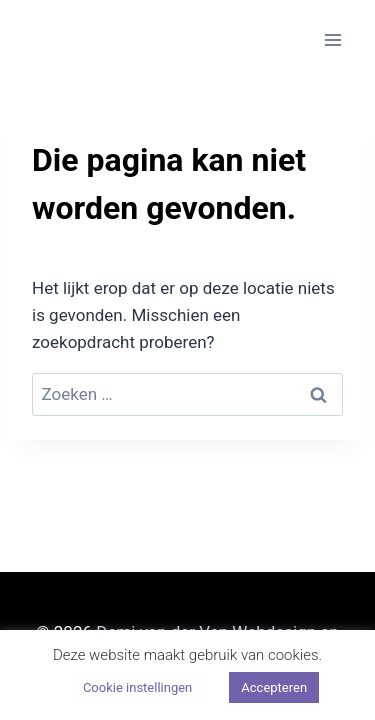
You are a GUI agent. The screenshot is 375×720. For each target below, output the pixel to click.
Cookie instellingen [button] (137, 687)
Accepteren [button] (274, 687)
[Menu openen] (332, 39)
